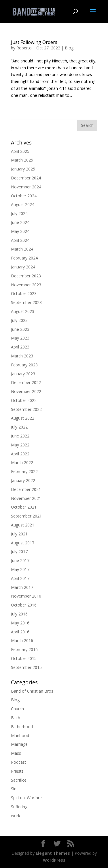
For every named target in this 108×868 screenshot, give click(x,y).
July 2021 (19, 534)
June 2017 (20, 560)
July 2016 (19, 614)
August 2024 (23, 204)
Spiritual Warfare (26, 798)
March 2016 (22, 640)
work (16, 816)
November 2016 (26, 596)
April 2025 (20, 151)
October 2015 (24, 658)
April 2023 (20, 347)
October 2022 (24, 400)
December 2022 (26, 382)
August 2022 (23, 418)
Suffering (19, 807)
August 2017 (23, 543)
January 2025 (23, 169)
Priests (17, 771)
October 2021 (24, 507)
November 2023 (26, 285)
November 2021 (26, 498)
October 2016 (24, 605)
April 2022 (20, 454)
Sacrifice (19, 780)
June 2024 (20, 222)
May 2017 (20, 569)
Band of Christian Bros (32, 691)
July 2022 (19, 427)
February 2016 (24, 649)
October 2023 (24, 293)
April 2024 (20, 240)
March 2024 (22, 249)
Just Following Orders (34, 42)
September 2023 (26, 302)
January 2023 (23, 374)
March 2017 (22, 587)
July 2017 (19, 551)
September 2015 (26, 667)
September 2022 (26, 409)
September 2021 (26, 516)
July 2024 (19, 213)
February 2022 (24, 471)
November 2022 (26, 391)
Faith (16, 718)
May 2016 (20, 623)
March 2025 (22, 160)
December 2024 (26, 178)
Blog (69, 48)
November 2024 (26, 187)
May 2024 (20, 231)
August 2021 (23, 525)
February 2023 (24, 365)
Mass (16, 753)
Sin (14, 789)
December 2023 (26, 276)
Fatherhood (22, 727)
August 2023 (23, 311)
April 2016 (20, 632)
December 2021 (26, 489)
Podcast (19, 762)
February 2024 (24, 258)
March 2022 (22, 462)
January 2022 (23, 480)
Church (17, 709)
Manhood (20, 736)
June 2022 (20, 436)
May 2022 (20, 445)
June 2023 (20, 329)
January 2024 (23, 267)
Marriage (19, 744)
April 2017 (20, 578)
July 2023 (19, 320)
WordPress (54, 860)
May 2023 (20, 338)
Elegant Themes (53, 853)
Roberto (24, 48)
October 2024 (24, 196)
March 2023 (22, 356)
